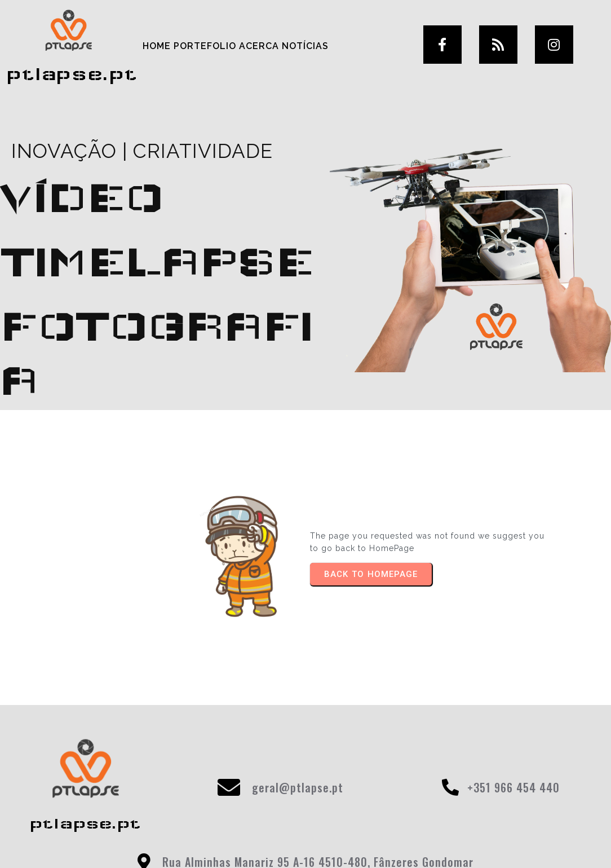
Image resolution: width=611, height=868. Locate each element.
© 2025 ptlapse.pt (305, 844)
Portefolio (204, 45)
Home (156, 45)
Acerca (258, 45)
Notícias (304, 45)
